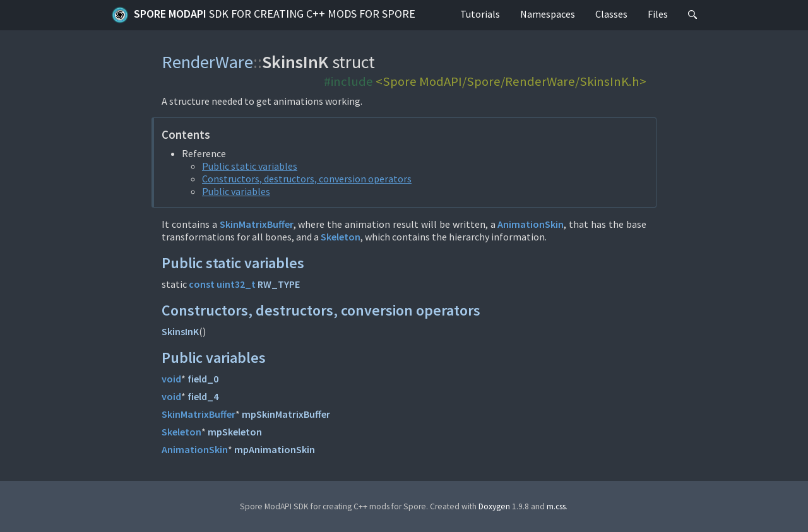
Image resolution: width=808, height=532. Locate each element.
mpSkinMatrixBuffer (286, 414)
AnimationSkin (531, 224)
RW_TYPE (279, 284)
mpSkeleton (235, 432)
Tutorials (480, 14)
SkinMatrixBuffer (257, 224)
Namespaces (548, 14)
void (171, 379)
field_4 (203, 396)
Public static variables (250, 166)
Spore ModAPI (263, 15)
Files (658, 14)
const (202, 284)
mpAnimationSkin (275, 449)
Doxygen (494, 506)
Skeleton (341, 237)
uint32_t (236, 284)
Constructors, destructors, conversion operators (307, 179)
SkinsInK (180, 331)
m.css (556, 506)
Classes (611, 14)
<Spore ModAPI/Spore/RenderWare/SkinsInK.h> (511, 81)
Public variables (236, 191)
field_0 (203, 379)
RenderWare (207, 62)
